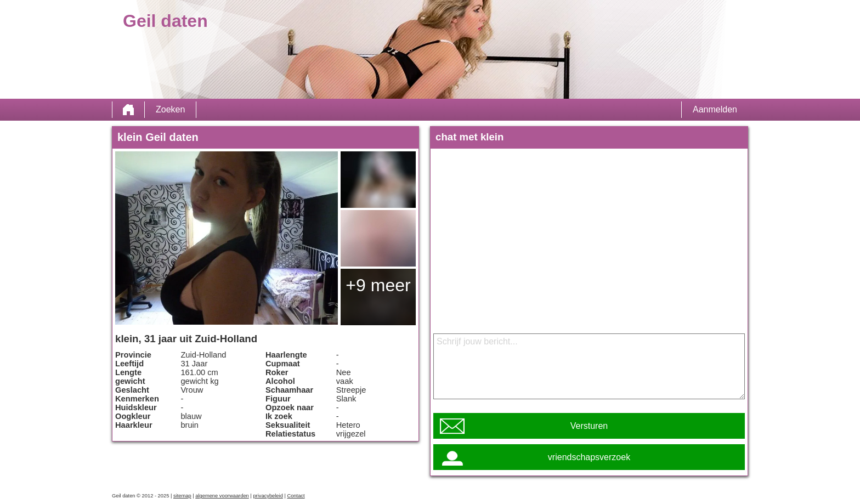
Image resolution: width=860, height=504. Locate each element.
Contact (296, 496)
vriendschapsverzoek (589, 457)
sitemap (182, 496)
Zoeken (170, 109)
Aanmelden (715, 109)
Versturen (589, 426)
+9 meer (378, 285)
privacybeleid (268, 496)
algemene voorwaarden (222, 496)
